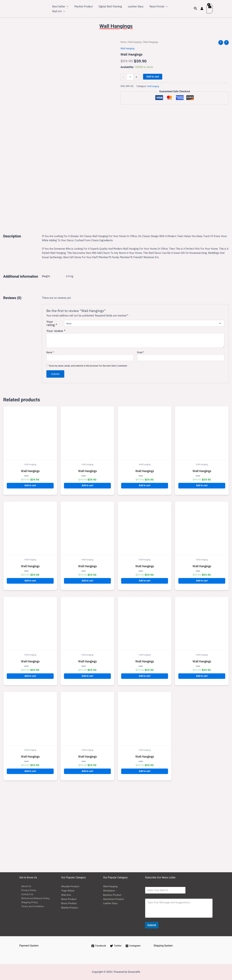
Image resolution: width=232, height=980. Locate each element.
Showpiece (109, 891)
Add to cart (153, 77)
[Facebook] (98, 946)
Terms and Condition (31, 908)
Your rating (52, 406)
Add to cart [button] (30, 568)
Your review (56, 414)
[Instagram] (133, 946)
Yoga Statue (68, 891)
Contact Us (26, 895)
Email (141, 435)
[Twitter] (116, 946)
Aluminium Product (114, 899)
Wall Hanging (111, 886)
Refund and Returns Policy (34, 899)
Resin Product (69, 899)
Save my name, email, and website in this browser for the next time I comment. (88, 449)
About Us (25, 886)
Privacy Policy (27, 891)
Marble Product (70, 908)
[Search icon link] (195, 9)
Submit (152, 925)
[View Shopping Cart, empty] (209, 8)
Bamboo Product (113, 895)
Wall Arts (66, 895)
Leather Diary (111, 903)
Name (50, 435)
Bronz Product (69, 903)
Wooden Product (71, 886)
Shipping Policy (28, 903)
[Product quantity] (130, 77)
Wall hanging (136, 42)
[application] (67, 9)
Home (124, 42)
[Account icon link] (202, 9)
